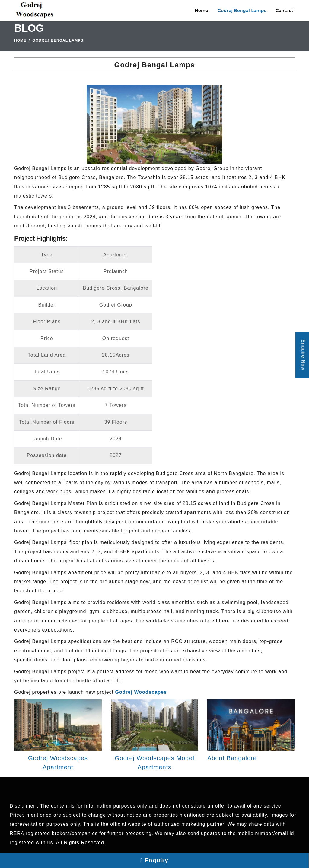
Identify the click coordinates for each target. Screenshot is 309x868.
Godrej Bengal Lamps (242, 11)
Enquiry (154, 860)
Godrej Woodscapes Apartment (58, 763)
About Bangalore (232, 758)
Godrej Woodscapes (141, 692)
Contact (284, 11)
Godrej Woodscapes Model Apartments (154, 763)
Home (201, 11)
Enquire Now (303, 355)
